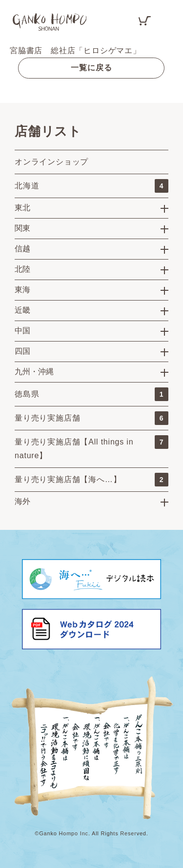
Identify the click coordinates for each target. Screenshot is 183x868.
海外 (22, 501)
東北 (22, 208)
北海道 (91, 186)
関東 (22, 228)
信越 (22, 249)
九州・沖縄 (34, 372)
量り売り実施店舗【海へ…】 (91, 480)
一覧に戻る (91, 68)
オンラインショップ (51, 162)
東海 (22, 290)
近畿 (22, 310)
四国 (22, 351)
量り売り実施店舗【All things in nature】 (91, 447)
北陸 (22, 269)
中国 (22, 331)
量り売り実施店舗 (91, 418)
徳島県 (91, 394)
